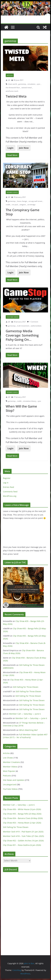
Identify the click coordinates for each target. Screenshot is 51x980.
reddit (8, 205)
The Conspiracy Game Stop (23, 212)
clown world (12, 84)
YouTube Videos (13, 317)
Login (10, 148)
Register (7, 478)
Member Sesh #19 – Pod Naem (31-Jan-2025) (23, 832)
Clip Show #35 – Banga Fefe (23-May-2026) (22, 814)
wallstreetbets (36, 326)
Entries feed (8, 487)
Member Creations (11, 762)
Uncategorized (10, 785)
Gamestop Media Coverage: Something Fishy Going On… (22, 335)
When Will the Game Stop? (21, 408)
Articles (10, 75)
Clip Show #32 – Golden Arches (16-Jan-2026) (23, 841)
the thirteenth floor (13, 88)
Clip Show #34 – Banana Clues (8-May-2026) (23, 818)
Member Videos (12, 192)
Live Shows (8, 758)
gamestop (22, 84)
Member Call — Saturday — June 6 (25, 714)
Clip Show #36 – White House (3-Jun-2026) (22, 809)
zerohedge (31, 205)
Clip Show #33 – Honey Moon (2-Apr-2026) (22, 823)
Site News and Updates (14, 780)
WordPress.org (10, 496)
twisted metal (27, 88)
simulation (31, 84)
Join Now (24, 148)
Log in (6, 483)
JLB (9, 80)
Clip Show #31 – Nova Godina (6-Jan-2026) (22, 845)
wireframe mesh (12, 91)
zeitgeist (23, 205)
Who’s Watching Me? (28, 730)
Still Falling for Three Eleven (26, 687)
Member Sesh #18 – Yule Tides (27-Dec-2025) (23, 836)
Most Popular (9, 771)
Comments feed (10, 492)
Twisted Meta (16, 96)
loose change (22, 201)
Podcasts (7, 776)
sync (39, 84)
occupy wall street (35, 201)
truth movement (23, 326)
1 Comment (33, 322)
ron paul (15, 205)
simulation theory (30, 401)
